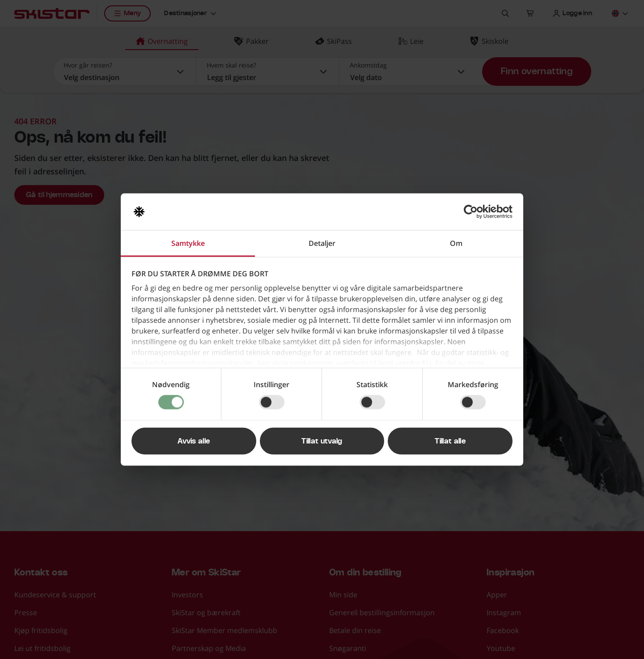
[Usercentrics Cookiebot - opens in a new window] (473, 212)
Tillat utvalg (322, 441)
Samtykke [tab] (188, 243)
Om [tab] (456, 243)
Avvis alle (194, 441)
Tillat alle (450, 441)
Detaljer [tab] (322, 243)
